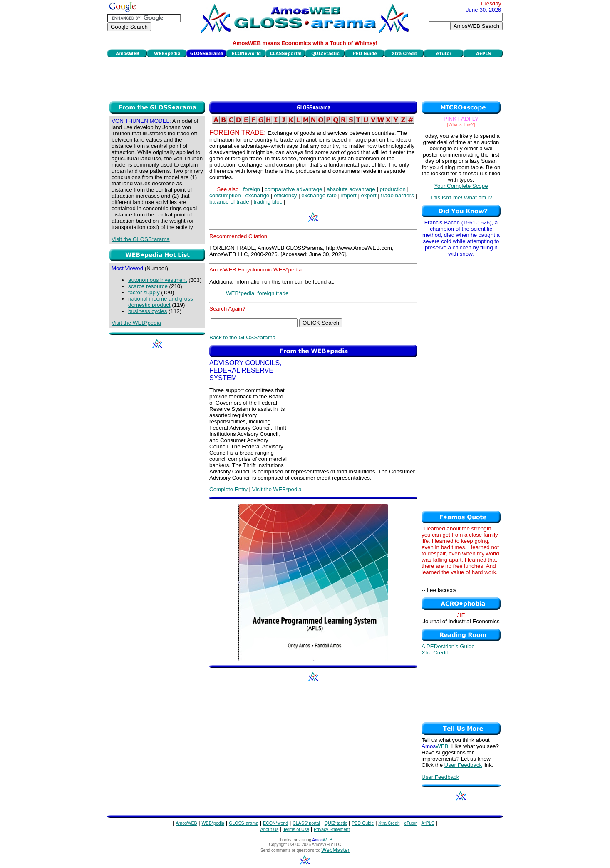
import (349, 195)
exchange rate (319, 195)
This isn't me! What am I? (461, 198)
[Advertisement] (305, 78)
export (369, 195)
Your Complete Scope (461, 186)
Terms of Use (296, 829)
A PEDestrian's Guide (448, 646)
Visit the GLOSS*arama (141, 239)
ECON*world (275, 823)
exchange (257, 195)
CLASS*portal (306, 823)
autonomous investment (158, 280)
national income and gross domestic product (161, 302)
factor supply (144, 292)
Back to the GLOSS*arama (242, 337)
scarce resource (148, 286)
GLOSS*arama (244, 823)
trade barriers (398, 195)
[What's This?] (461, 124)
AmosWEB (186, 823)
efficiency (285, 195)
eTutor (410, 823)
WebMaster (335, 850)
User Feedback (463, 765)
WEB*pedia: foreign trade (257, 293)
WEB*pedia (213, 823)
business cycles (148, 311)
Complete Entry (228, 489)
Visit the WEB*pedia (136, 323)
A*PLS (428, 823)
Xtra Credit (435, 653)
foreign (252, 189)
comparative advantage (294, 189)
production (393, 189)
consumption (225, 195)
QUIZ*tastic (336, 823)
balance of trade (229, 202)
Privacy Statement (332, 829)
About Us (270, 829)
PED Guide (363, 823)
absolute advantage (351, 189)
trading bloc (268, 202)
